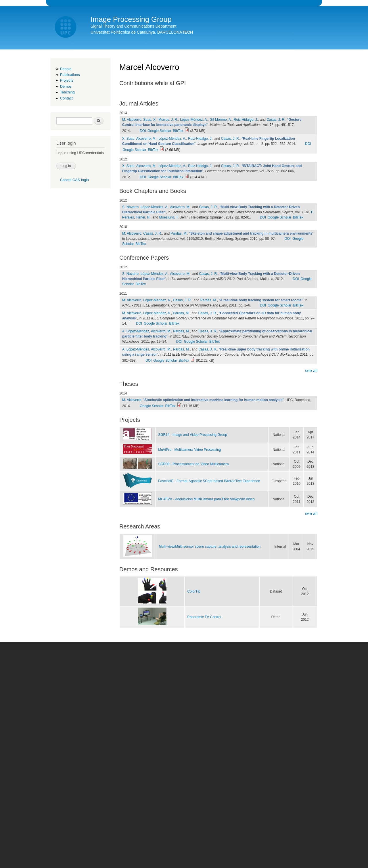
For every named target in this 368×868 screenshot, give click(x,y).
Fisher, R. (143, 217)
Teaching (67, 92)
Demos (66, 86)
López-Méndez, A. (194, 120)
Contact (66, 98)
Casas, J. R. (276, 120)
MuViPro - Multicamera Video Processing (189, 450)
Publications (70, 75)
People (66, 69)
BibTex (178, 131)
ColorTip (194, 591)
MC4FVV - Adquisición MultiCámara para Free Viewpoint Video (206, 499)
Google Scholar (159, 131)
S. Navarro (130, 207)
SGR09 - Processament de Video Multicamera (193, 464)
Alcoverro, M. (146, 139)
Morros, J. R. (168, 120)
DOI (143, 131)
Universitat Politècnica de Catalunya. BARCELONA (142, 32)
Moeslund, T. (169, 217)
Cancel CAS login (74, 180)
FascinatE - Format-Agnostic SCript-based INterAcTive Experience (209, 481)
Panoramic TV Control (204, 617)
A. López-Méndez (136, 331)
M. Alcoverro (132, 120)
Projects (67, 80)
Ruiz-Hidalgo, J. (246, 120)
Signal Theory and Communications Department (134, 26)
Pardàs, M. (179, 233)
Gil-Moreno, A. (221, 120)
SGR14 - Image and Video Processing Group (193, 435)
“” (251, 233)
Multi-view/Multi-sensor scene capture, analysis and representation (210, 547)
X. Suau (128, 139)
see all (311, 370)
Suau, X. (150, 120)
